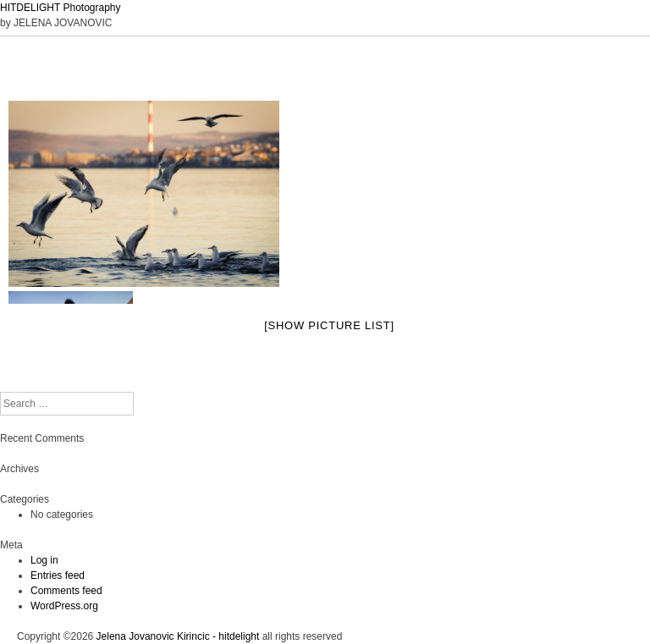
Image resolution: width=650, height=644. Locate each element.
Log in (44, 560)
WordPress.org (64, 606)
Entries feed (58, 575)
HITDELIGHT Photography (61, 8)
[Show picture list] (329, 325)
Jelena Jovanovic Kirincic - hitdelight (178, 636)
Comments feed (66, 591)
